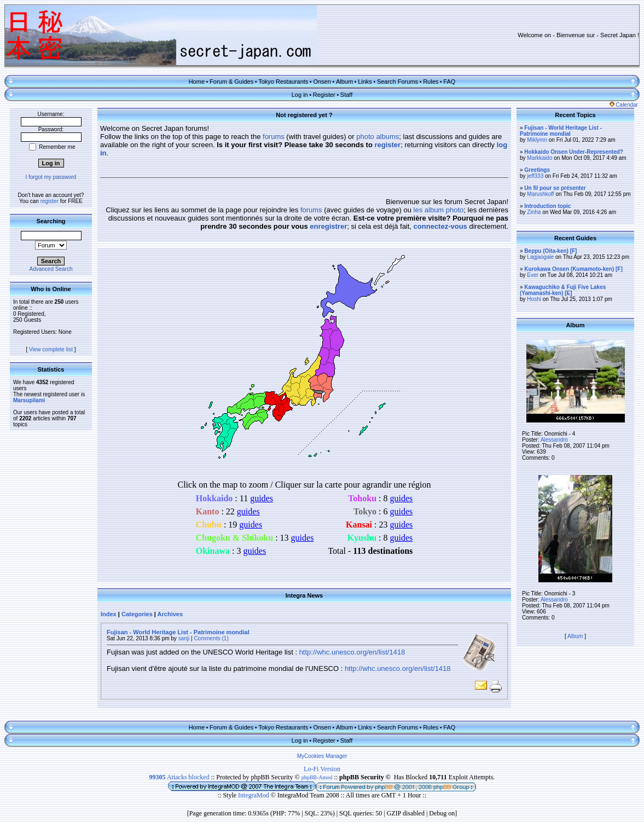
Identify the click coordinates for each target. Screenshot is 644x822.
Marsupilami (29, 400)
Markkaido (539, 158)
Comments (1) (211, 638)
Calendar (624, 105)
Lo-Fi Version (322, 769)
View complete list (51, 349)
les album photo (439, 210)
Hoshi (534, 299)
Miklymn (537, 140)
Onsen (322, 82)
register (50, 201)
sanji (184, 638)
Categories (137, 614)
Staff (346, 95)
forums (274, 137)
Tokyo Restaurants (283, 82)
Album (344, 82)
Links (365, 82)
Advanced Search (51, 269)
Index (109, 614)
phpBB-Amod (317, 777)
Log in (300, 95)
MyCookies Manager (322, 756)
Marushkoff (540, 194)
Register (324, 95)
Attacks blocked (179, 777)
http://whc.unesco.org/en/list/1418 (352, 652)
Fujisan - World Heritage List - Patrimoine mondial (178, 632)
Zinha (534, 212)
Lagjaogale (540, 257)
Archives (170, 614)
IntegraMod (254, 795)
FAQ (449, 82)
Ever (533, 275)
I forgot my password (51, 177)
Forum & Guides (231, 82)
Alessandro (554, 440)
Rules (431, 82)
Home (197, 82)
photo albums (378, 137)
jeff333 (535, 176)
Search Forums (398, 82)
